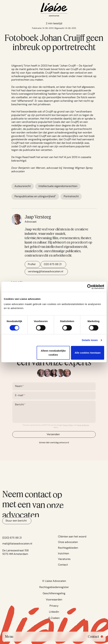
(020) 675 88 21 (12, 538)
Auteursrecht (23, 186)
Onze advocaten (68, 542)
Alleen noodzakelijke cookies (53, 353)
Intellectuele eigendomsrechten (58, 186)
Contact (63, 565)
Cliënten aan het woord (72, 536)
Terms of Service (83, 425)
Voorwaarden (54, 600)
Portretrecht (71, 196)
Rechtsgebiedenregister (54, 587)
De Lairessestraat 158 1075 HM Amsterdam (15, 552)
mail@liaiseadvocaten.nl (17, 544)
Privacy (54, 606)
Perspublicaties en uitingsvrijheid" (35, 196)
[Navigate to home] (54, 10)
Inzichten (63, 553)
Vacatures (64, 559)
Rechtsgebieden (68, 548)
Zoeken (54, 618)
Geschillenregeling (54, 593)
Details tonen (90, 340)
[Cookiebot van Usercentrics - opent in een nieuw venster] (90, 287)
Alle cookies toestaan (88, 353)
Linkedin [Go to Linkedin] (54, 612)
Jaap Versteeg (38, 217)
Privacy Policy (68, 425)
